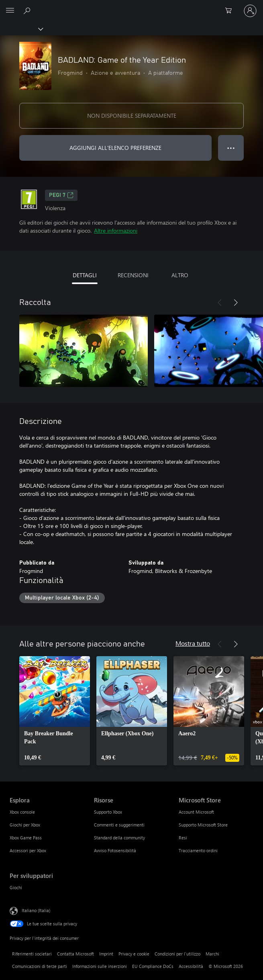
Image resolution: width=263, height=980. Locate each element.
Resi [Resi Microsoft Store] (183, 838)
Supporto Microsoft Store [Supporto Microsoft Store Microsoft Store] (203, 825)
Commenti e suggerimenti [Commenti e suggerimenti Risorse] (119, 825)
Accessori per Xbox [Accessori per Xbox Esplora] (28, 850)
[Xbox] (21, 29)
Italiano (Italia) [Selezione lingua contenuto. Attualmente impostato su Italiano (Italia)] (36, 910)
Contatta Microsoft (75, 954)
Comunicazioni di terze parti (40, 966)
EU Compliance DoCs (153, 966)
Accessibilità (191, 966)
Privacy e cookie (134, 954)
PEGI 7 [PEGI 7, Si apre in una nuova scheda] (61, 195)
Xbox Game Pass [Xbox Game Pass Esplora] (26, 838)
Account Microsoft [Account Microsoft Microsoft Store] (196, 812)
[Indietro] (220, 303)
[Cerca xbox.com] (28, 10)
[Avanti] (236, 303)
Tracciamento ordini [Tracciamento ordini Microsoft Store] (198, 850)
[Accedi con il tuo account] (250, 11)
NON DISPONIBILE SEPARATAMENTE (132, 116)
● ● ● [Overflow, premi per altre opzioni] (231, 148)
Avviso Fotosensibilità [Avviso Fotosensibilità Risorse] (115, 850)
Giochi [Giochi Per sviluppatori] (16, 887)
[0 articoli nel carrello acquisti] (231, 11)
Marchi (212, 954)
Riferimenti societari (32, 954)
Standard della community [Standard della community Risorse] (119, 838)
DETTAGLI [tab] (85, 275)
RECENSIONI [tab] (133, 275)
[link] (55, 711)
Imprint (106, 954)
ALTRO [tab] (180, 275)
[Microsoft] (131, 6)
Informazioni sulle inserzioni (100, 966)
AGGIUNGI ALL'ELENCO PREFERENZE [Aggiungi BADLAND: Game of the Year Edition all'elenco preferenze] (115, 148)
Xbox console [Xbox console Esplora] (22, 812)
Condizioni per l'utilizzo (177, 954)
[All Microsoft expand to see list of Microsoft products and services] (10, 11)
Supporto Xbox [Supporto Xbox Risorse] (108, 812)
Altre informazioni (116, 230)
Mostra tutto (193, 643)
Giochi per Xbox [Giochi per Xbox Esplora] (25, 825)
